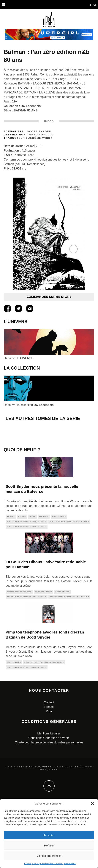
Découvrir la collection (29, 405)
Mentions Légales (49, 797)
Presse (49, 770)
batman (22, 580)
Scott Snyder (39, 131)
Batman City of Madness (19, 655)
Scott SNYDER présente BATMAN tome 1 (69, 585)
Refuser (49, 845)
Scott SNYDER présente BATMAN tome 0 (27, 585)
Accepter (49, 835)
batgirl (11, 580)
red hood (44, 580)
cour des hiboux (44, 655)
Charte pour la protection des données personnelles (50, 864)
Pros (49, 775)
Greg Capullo (41, 135)
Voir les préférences (49, 856)
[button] (92, 804)
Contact (49, 766)
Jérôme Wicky (40, 138)
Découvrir (19, 358)
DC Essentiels (31, 106)
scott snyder (59, 580)
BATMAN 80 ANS (26, 110)
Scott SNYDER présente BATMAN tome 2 (27, 590)
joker (32, 580)
